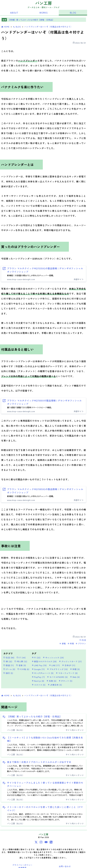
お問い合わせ (65, 866)
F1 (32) (36, 657)
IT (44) (21, 657)
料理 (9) (75, 669)
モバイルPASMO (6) (57, 677)
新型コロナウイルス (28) (44, 661)
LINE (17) (54, 665)
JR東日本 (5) (55, 685)
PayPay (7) (38, 677)
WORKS (44, 13)
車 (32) (8, 661)
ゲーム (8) (9, 669)
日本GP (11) (69, 665)
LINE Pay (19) (39, 665)
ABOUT (14, 13)
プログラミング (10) (57, 669)
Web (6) (75, 677)
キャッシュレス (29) (53, 657)
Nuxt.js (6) (38, 681)
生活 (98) (9, 657)
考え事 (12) (21, 661)
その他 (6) (23, 669)
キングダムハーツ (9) (43, 673)
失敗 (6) (51, 681)
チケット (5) (66, 681)
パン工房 (44, 3)
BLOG (73, 13)
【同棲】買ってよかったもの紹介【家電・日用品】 (31, 20)
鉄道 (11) (9, 665)
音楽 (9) (21, 665)
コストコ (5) (39, 685)
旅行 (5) (8, 673)
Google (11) (38, 669)
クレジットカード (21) (70, 661)
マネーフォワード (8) (67, 673)
